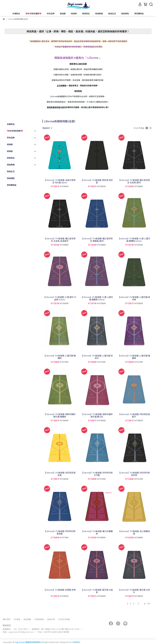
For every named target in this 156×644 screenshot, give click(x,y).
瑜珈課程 (125, 13)
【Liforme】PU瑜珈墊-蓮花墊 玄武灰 (134, 591)
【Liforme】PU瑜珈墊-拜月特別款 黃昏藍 (60, 532)
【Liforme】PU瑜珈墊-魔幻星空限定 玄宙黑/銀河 (134, 181)
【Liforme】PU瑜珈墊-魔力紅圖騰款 (97, 532)
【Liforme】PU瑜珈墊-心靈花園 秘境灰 (97, 357)
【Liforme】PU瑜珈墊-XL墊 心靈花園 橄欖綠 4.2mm (134, 240)
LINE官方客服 (64, 619)
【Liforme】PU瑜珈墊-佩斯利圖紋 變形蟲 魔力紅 (97, 415)
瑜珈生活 (112, 13)
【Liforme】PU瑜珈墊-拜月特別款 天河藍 (97, 474)
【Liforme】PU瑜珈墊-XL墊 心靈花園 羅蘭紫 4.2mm (97, 298)
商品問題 (27, 619)
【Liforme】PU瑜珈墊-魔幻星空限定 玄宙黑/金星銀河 (60, 240)
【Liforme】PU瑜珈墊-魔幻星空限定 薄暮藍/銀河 (97, 240)
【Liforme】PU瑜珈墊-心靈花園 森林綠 (134, 298)
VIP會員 (17, 619)
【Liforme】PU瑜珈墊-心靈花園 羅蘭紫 (134, 357)
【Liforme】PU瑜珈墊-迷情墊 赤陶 (60, 590)
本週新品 (16, 13)
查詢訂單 (51, 619)
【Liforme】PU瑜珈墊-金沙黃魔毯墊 (134, 532)
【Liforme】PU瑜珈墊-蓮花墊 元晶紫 (97, 591)
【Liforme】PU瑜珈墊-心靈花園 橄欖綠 (60, 357)
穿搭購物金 (139, 13)
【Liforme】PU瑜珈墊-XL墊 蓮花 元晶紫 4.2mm (60, 298)
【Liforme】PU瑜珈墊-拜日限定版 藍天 (134, 415)
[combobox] (47, 128)
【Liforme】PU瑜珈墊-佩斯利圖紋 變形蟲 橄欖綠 (60, 415)
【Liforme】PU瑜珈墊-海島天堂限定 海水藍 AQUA (60, 181)
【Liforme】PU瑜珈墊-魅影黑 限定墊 (97, 181)
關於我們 (7, 619)
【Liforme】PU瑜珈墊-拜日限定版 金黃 (60, 474)
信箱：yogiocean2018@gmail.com (18, 632)
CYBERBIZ (76, 642)
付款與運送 (39, 619)
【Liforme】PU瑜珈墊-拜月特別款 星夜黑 (134, 474)
